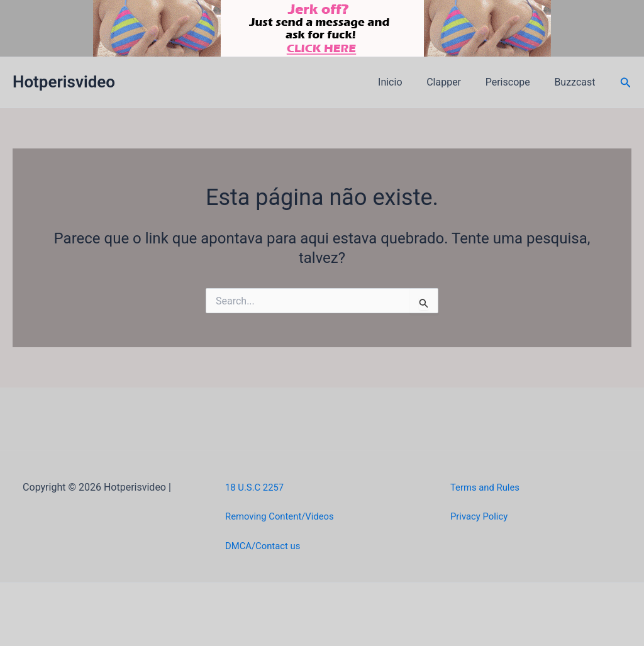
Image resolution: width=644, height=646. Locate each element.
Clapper (454, 82)
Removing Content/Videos (284, 516)
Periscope (514, 82)
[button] (626, 83)
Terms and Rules (488, 487)
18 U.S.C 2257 (257, 487)
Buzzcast (577, 82)
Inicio (404, 82)
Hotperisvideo (64, 82)
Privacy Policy (481, 516)
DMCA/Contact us (266, 546)
